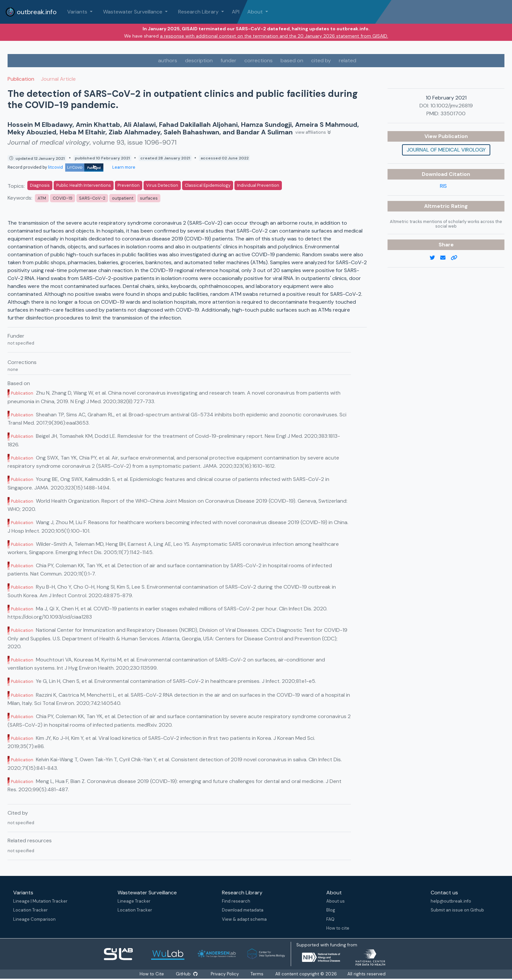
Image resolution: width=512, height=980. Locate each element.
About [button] (256, 12)
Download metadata (243, 910)
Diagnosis (40, 185)
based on (292, 60)
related (348, 60)
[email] (445, 258)
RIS (443, 186)
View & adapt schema (244, 919)
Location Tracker (30, 910)
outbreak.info (31, 12)
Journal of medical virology (446, 150)
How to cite (338, 928)
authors (168, 60)
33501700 (453, 113)
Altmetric (438, 206)
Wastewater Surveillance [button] (133, 12)
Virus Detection (162, 185)
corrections (258, 60)
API (236, 12)
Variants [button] (78, 12)
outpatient (123, 198)
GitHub (187, 974)
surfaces (149, 198)
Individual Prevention (258, 185)
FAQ (330, 919)
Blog (331, 910)
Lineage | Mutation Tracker (40, 901)
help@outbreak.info (451, 901)
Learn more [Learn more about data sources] (123, 167)
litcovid (76, 167)
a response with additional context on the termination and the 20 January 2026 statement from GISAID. (274, 36)
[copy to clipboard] (457, 258)
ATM (42, 198)
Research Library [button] (199, 12)
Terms (258, 974)
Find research (236, 901)
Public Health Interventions (84, 185)
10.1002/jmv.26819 (452, 106)
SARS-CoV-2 (92, 198)
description (199, 60)
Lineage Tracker (134, 901)
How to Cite (152, 974)
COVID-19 (63, 198)
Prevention (129, 185)
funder (229, 60)
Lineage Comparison (34, 919)
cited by (321, 60)
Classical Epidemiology (208, 185)
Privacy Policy (225, 974)
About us (336, 901)
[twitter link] (435, 258)
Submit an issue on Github (457, 910)
